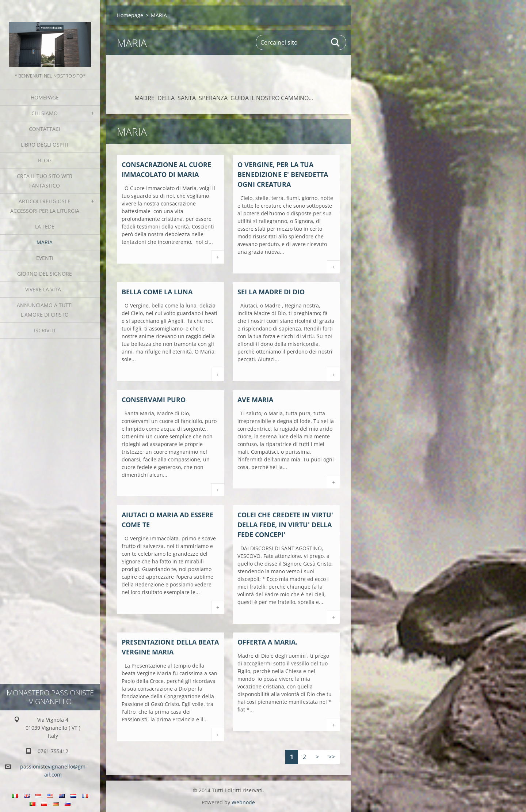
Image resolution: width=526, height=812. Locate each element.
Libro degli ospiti (45, 145)
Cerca (336, 42)
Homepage (45, 97)
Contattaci (45, 129)
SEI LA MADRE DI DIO (271, 292)
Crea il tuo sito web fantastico (45, 181)
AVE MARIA (255, 400)
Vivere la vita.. (45, 289)
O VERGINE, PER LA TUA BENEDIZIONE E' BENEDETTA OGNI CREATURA (283, 174)
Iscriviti (45, 330)
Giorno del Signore (45, 274)
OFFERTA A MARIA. (267, 642)
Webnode (243, 802)
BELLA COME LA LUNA (157, 292)
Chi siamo (45, 113)
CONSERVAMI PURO (154, 400)
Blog (45, 160)
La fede (45, 226)
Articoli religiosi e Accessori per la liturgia (45, 206)
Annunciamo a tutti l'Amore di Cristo (45, 310)
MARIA (45, 242)
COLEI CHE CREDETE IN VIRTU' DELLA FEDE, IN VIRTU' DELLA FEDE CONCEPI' (285, 525)
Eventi (45, 258)
